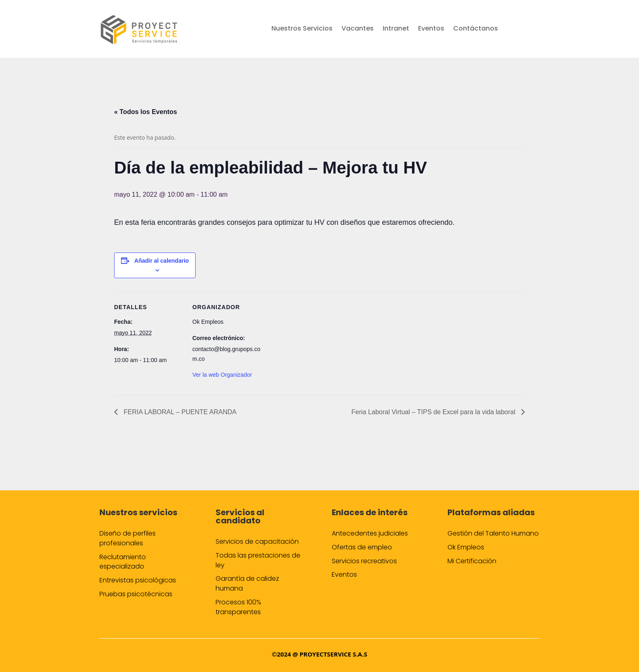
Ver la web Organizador (222, 375)
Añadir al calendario (162, 261)
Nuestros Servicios (302, 29)
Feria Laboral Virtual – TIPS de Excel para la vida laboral (434, 412)
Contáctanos (476, 29)
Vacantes (358, 29)
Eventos (431, 29)
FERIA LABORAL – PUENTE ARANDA (179, 412)
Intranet (396, 29)
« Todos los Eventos (145, 112)
